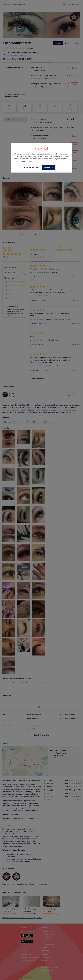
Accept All (48, 167)
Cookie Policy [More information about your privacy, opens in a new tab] (26, 161)
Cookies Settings (32, 167)
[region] (42, 158)
